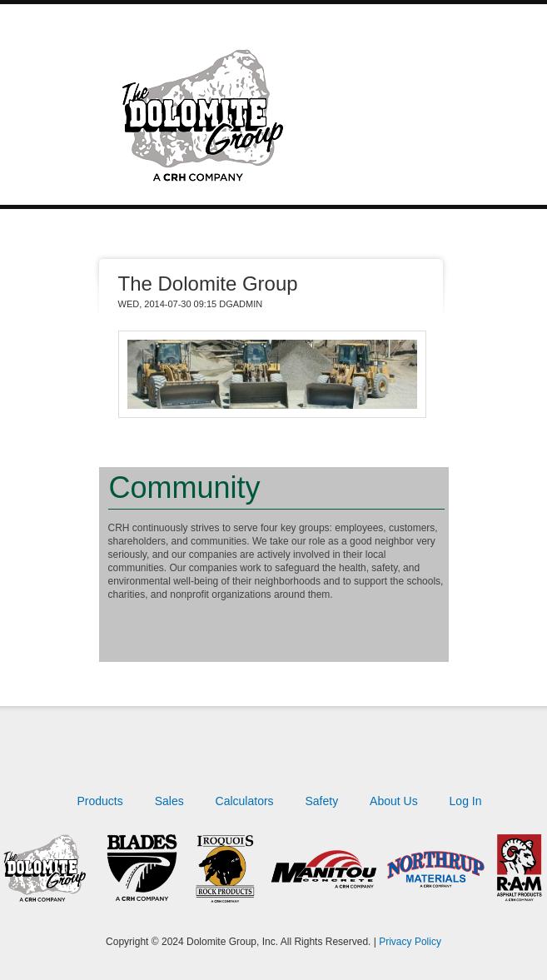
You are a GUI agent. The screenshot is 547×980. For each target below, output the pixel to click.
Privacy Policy (410, 942)
